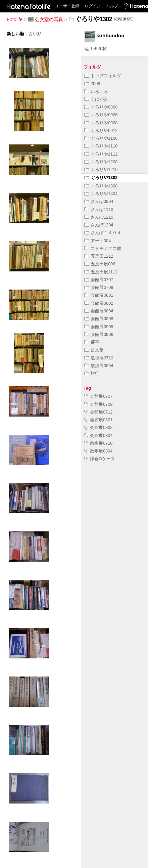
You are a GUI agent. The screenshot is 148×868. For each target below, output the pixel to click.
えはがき (96, 99)
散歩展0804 (99, 366)
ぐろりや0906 (101, 115)
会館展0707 (99, 280)
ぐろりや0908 (101, 123)
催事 (92, 342)
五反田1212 (99, 256)
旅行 (92, 373)
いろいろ (96, 92)
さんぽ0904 (99, 201)
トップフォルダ (103, 76)
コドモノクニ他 (103, 248)
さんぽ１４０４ (103, 233)
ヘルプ (112, 6)
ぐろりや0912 (101, 131)
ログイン (93, 6)
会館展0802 (99, 303)
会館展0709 (99, 287)
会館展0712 (98, 412)
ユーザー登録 (67, 6)
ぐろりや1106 (101, 138)
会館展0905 (99, 327)
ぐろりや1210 (101, 169)
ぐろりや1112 (101, 154)
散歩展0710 (99, 358)
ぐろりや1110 (101, 146)
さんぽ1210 (99, 217)
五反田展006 (100, 264)
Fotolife (15, 19)
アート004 (97, 241)
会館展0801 (99, 295)
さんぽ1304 (99, 225)
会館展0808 (99, 319)
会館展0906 (99, 334)
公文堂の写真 (46, 19)
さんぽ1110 (99, 209)
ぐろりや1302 (101, 178)
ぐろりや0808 (101, 107)
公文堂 (94, 350)
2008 (92, 83)
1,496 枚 (96, 49)
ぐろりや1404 (101, 194)
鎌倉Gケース (100, 459)
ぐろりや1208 (101, 162)
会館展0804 (99, 311)
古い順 (35, 34)
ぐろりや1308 (101, 186)
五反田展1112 (101, 272)
